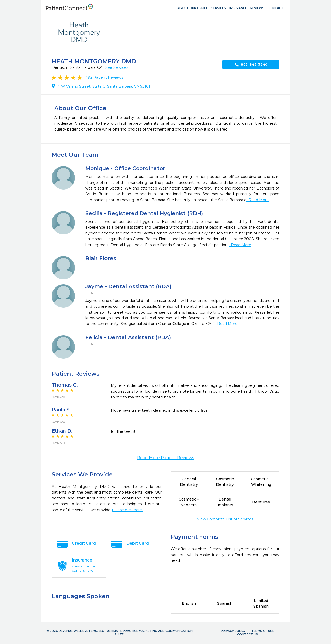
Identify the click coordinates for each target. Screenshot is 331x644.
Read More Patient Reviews (165, 458)
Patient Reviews (104, 77)
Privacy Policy (233, 631)
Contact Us (247, 634)
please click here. (127, 510)
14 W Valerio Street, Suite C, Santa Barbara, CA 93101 (103, 86)
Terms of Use (263, 631)
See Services (117, 67)
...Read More (257, 200)
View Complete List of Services (225, 519)
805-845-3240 (251, 65)
